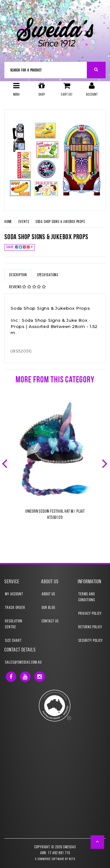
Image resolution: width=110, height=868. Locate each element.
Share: (20, 247)
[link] (11, 677)
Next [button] (105, 463)
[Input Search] (46, 70)
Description (18, 275)
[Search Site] (96, 70)
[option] (55, 467)
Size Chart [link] (13, 641)
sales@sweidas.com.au (23, 663)
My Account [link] (14, 594)
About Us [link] (48, 594)
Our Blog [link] (48, 608)
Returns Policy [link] (90, 627)
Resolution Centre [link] (14, 624)
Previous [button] (5, 463)
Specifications (48, 275)
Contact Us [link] (50, 621)
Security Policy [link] (91, 641)
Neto (72, 859)
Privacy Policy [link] (90, 614)
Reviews (28, 287)
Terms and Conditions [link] (87, 597)
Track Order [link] (15, 608)
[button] (98, 842)
